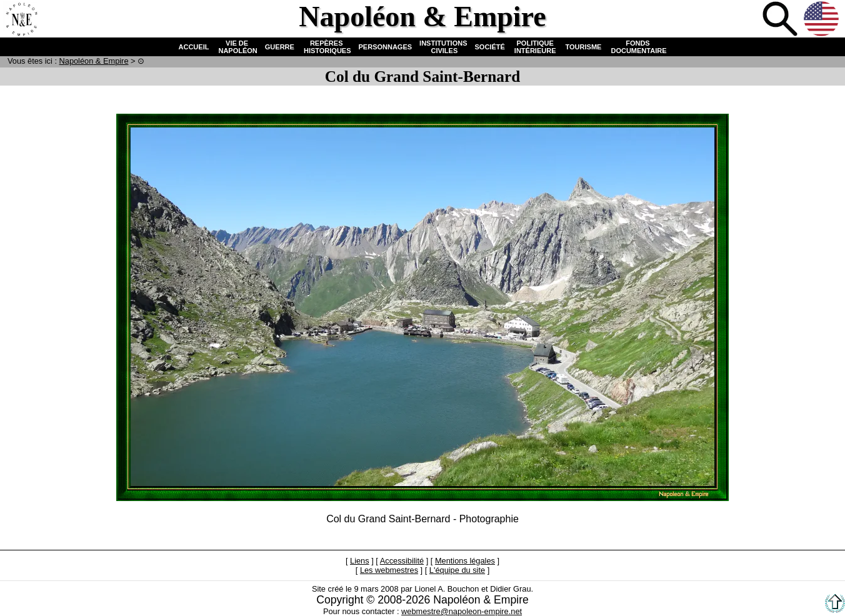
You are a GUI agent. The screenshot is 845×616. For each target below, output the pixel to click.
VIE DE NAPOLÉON (237, 47)
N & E (94, 61)
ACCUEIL (194, 47)
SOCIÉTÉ (490, 47)
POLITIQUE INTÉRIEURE (535, 47)
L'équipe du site (457, 570)
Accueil (21, 20)
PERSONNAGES (386, 47)
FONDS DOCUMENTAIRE (637, 47)
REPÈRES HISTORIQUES (327, 47)
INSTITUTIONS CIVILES (443, 47)
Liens (360, 561)
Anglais (822, 20)
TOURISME (584, 47)
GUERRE (280, 47)
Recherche (781, 20)
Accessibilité (402, 561)
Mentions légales (465, 561)
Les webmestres (389, 570)
